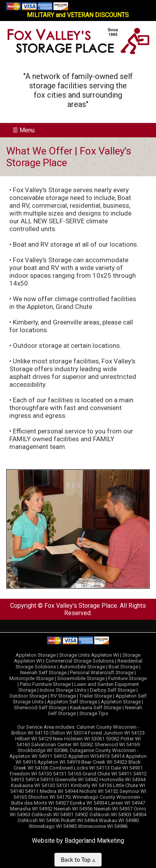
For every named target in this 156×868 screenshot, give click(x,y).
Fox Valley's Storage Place (81, 606)
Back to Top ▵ (78, 859)
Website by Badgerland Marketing (78, 841)
